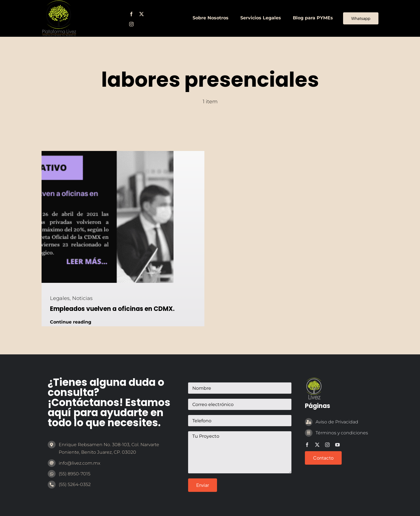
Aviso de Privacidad (337, 422)
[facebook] (131, 14)
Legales (60, 298)
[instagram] (131, 24)
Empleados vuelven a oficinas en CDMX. (112, 309)
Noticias (82, 298)
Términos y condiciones (342, 433)
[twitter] (141, 14)
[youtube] (337, 445)
